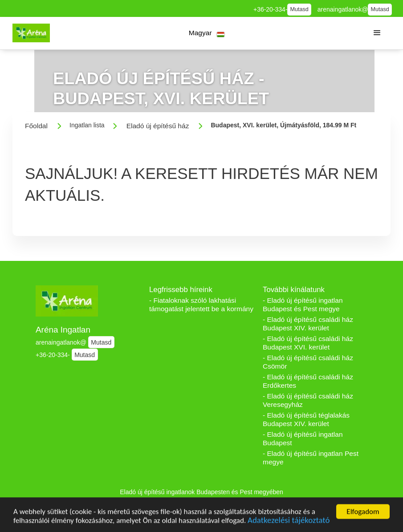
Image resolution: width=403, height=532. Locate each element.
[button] (207, 33)
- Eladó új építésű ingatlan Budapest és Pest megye (303, 305)
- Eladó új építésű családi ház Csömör (308, 362)
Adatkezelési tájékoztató (289, 522)
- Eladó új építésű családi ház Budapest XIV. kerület (308, 324)
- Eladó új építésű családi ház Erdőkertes (308, 381)
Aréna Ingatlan (63, 330)
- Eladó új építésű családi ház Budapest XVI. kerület (308, 343)
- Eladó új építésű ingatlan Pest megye (311, 458)
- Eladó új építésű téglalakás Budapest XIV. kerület (306, 419)
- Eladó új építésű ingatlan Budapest (303, 439)
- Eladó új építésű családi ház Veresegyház (308, 400)
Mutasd (299, 9)
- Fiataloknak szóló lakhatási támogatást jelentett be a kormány (201, 305)
